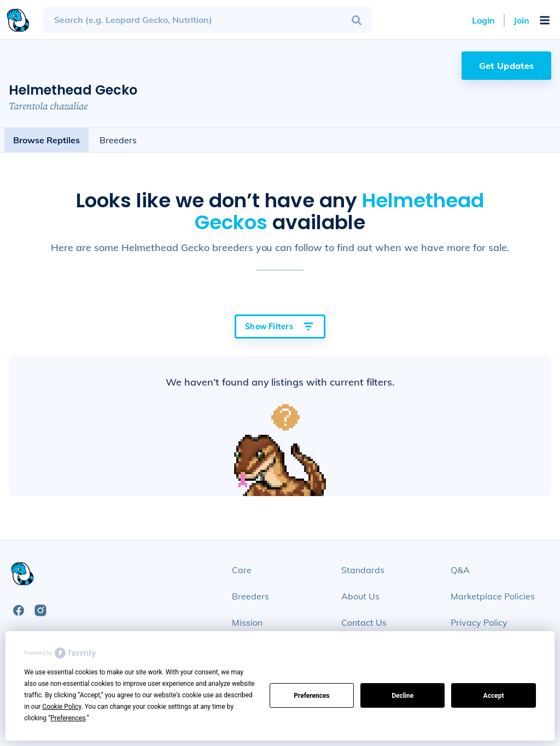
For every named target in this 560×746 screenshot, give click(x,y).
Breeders (118, 140)
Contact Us (364, 622)
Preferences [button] (68, 718)
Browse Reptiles (46, 140)
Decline (402, 696)
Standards (363, 570)
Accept (494, 696)
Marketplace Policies (493, 596)
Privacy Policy (479, 622)
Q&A (460, 570)
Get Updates (507, 66)
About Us (360, 596)
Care (242, 570)
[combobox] (207, 20)
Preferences (312, 696)
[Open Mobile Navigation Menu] (545, 20)
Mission (247, 622)
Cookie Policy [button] (62, 707)
